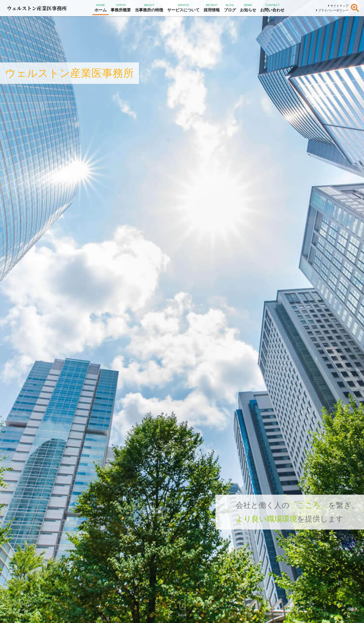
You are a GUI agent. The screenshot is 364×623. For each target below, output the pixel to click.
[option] (182, 311)
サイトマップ (338, 6)
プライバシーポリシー (332, 10)
